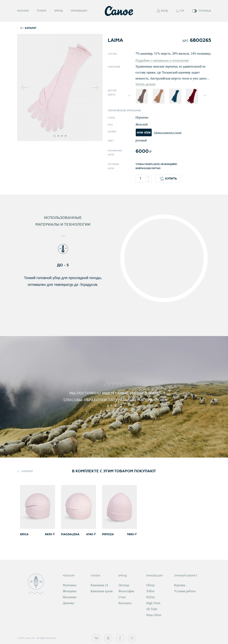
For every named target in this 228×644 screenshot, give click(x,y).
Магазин (23, 10)
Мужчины (70, 585)
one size (144, 132)
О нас (122, 597)
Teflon (150, 591)
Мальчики (70, 597)
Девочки (69, 603)
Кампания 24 (99, 585)
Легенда (124, 585)
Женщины (70, 591)
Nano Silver (154, 615)
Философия (126, 591)
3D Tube (152, 609)
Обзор (150, 585)
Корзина (180, 585)
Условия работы (185, 591)
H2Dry (151, 597)
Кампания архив (102, 591)
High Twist (153, 603)
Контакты (125, 603)
